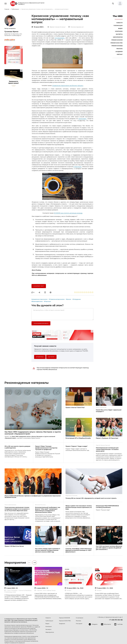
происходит (83, 119)
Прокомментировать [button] (41, 323)
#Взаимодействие (37, 301)
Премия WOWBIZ (117, 46)
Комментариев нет (76, 27)
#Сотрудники (77, 299)
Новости (119, 23)
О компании (80, 618)
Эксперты (119, 34)
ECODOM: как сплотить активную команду (68, 213)
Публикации (118, 26)
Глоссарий (79, 624)
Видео (120, 28)
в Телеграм (40, 357)
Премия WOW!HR (117, 40)
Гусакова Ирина (11, 32)
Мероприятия (118, 37)
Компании (119, 31)
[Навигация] (6, 3)
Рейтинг (120, 54)
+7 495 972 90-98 (116, 620)
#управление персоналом (39, 299)
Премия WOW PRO (117, 43)
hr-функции (78, 167)
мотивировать (60, 38)
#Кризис (69, 299)
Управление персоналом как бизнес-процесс (68, 86)
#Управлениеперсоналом (57, 299)
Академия (119, 52)
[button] (119, 4)
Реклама (120, 49)
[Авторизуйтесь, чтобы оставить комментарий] (62, 314)
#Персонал (47, 301)
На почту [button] (51, 357)
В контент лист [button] (39, 286)
